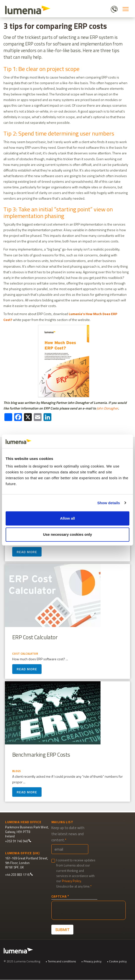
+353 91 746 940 (18, 841)
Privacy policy (93, 961)
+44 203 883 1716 (19, 875)
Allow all (68, 518)
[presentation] (89, 910)
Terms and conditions (62, 961)
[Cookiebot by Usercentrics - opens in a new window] (108, 441)
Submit (62, 929)
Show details (109, 503)
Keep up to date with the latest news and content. (68, 834)
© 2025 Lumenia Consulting (22, 961)
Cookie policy (118, 961)
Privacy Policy (71, 881)
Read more (27, 552)
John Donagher (107, 408)
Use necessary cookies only (67, 534)
